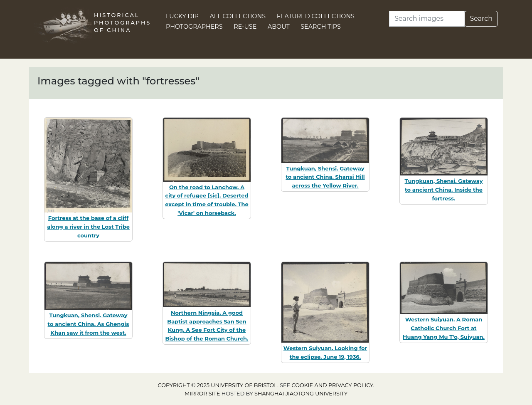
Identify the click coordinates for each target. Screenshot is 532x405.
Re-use (245, 27)
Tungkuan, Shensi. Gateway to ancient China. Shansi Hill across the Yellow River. (325, 177)
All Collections (238, 16)
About (279, 27)
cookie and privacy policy (332, 385)
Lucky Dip (182, 16)
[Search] (427, 19)
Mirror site (202, 394)
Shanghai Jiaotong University (301, 394)
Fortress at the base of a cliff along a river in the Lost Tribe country (88, 227)
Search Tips (321, 27)
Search (481, 19)
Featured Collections (316, 16)
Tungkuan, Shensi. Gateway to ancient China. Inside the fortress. (444, 190)
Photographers (194, 27)
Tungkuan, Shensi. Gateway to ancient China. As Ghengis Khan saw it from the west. (89, 324)
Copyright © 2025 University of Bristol (218, 385)
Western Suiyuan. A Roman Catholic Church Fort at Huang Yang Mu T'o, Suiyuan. (444, 328)
